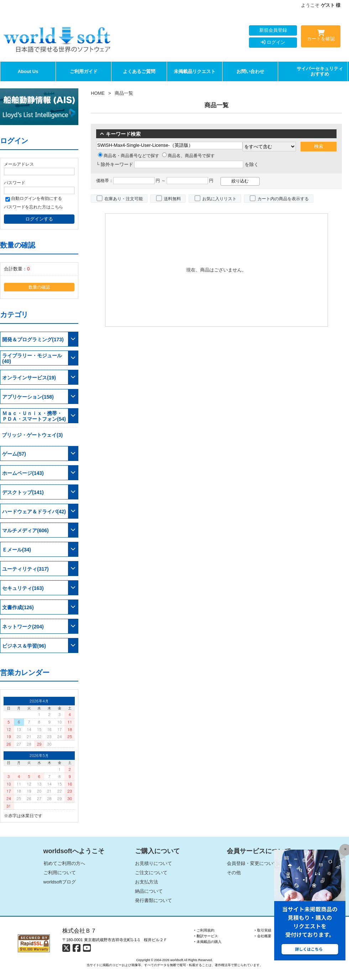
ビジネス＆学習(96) (24, 646)
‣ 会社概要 (263, 936)
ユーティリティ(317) (25, 569)
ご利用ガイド (84, 71)
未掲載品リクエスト (195, 71)
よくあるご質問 (139, 71)
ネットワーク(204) (23, 627)
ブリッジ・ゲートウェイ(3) (32, 435)
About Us (28, 71)
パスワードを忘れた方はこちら (33, 207)
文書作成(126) (18, 607)
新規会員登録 (273, 30)
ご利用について (60, 873)
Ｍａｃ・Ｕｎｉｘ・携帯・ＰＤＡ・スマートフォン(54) (34, 416)
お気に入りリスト (219, 199)
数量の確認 (39, 287)
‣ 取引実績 (263, 930)
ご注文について (151, 873)
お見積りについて (153, 863)
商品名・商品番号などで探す (129, 156)
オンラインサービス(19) (29, 378)
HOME (98, 93)
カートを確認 (321, 37)
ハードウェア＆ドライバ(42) (34, 512)
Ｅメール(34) (17, 550)
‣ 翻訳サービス (206, 936)
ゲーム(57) (14, 454)
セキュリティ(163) (23, 588)
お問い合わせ (250, 71)
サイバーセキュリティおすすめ (320, 71)
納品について (149, 891)
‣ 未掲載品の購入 (208, 942)
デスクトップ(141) (23, 492)
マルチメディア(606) (25, 530)
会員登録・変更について (252, 863)
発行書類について (153, 900)
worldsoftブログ (60, 882)
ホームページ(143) (23, 473)
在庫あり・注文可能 (124, 199)
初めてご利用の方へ (64, 863)
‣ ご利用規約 (204, 930)
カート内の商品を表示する (283, 199)
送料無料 (172, 199)
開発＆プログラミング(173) (33, 339)
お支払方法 (147, 882)
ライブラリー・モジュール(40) (32, 358)
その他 (234, 873)
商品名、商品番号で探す (188, 156)
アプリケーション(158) (28, 397)
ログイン (273, 42)
